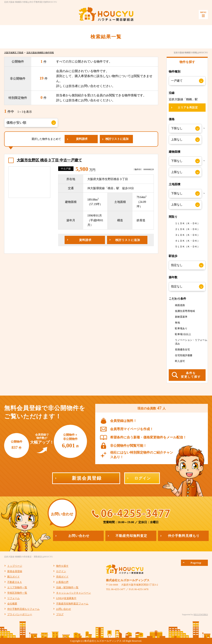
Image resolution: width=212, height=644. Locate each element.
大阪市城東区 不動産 (14, 53)
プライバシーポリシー (20, 614)
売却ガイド (62, 577)
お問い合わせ (64, 609)
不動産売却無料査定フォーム (72, 604)
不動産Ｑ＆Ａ (15, 582)
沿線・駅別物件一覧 (67, 587)
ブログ (60, 614)
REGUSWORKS (201, 614)
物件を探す (62, 566)
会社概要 (12, 604)
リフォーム (13, 598)
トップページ (15, 566)
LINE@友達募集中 (66, 598)
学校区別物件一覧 (17, 593)
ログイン (61, 571)
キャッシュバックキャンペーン (73, 593)
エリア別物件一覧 (17, 587)
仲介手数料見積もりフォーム (23, 609)
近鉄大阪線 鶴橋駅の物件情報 (40, 53)
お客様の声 (62, 582)
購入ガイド (13, 577)
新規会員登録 (15, 571)
